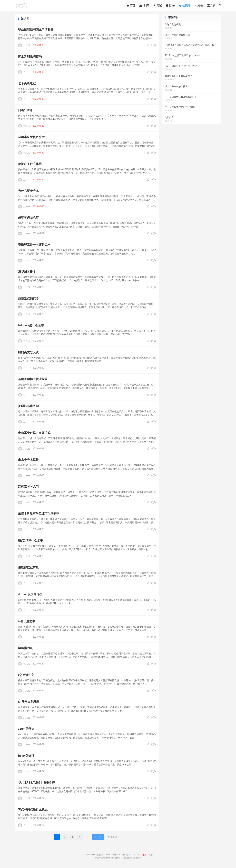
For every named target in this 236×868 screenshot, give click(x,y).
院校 (170, 6)
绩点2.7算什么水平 (30, 542)
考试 (157, 6)
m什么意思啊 (27, 622)
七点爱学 (100, 856)
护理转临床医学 (28, 407)
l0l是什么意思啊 (29, 703)
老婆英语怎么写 (28, 219)
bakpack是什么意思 (31, 326)
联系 (145, 856)
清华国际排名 (27, 273)
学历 (144, 6)
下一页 (98, 838)
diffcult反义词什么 (30, 595)
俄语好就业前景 (28, 568)
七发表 (199, 6)
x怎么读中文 (26, 676)
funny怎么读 (26, 757)
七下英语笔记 (27, 84)
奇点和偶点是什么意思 (33, 811)
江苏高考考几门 (28, 488)
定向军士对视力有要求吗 (34, 434)
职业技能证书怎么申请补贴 (36, 31)
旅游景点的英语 (28, 300)
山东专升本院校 (28, 461)
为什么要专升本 (28, 192)
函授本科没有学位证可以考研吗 (39, 515)
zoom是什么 (26, 730)
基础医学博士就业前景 (33, 380)
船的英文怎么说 (28, 353)
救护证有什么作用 (30, 165)
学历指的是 (25, 649)
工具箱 (211, 6)
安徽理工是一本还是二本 (34, 246)
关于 (151, 856)
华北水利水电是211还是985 (36, 784)
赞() (151, 46)
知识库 (185, 6)
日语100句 (25, 111)
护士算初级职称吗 (30, 57)
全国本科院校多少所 (31, 138)
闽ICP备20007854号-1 (132, 856)
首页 (131, 6)
